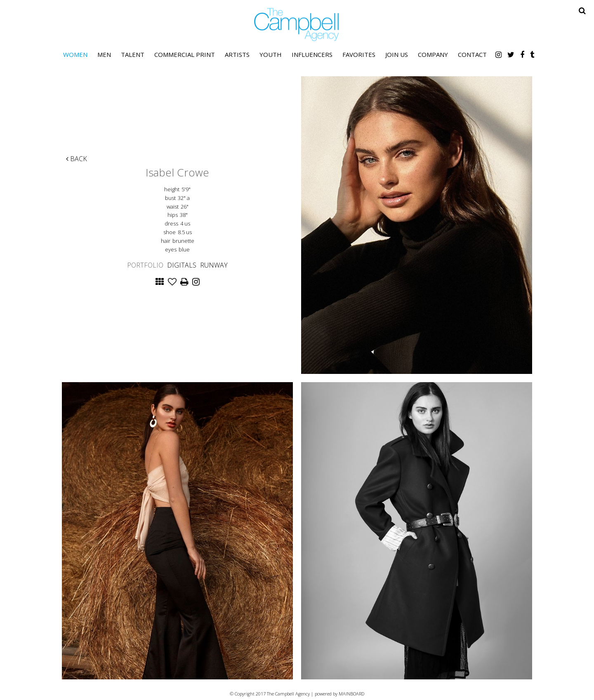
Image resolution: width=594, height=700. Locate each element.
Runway (214, 265)
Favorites (359, 54)
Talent (133, 54)
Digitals (182, 265)
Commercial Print (185, 54)
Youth (271, 54)
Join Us (397, 54)
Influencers (312, 54)
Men (104, 54)
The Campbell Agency (297, 25)
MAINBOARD (351, 694)
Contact (472, 54)
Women (75, 54)
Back (77, 159)
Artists (237, 54)
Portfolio (145, 265)
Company (433, 54)
